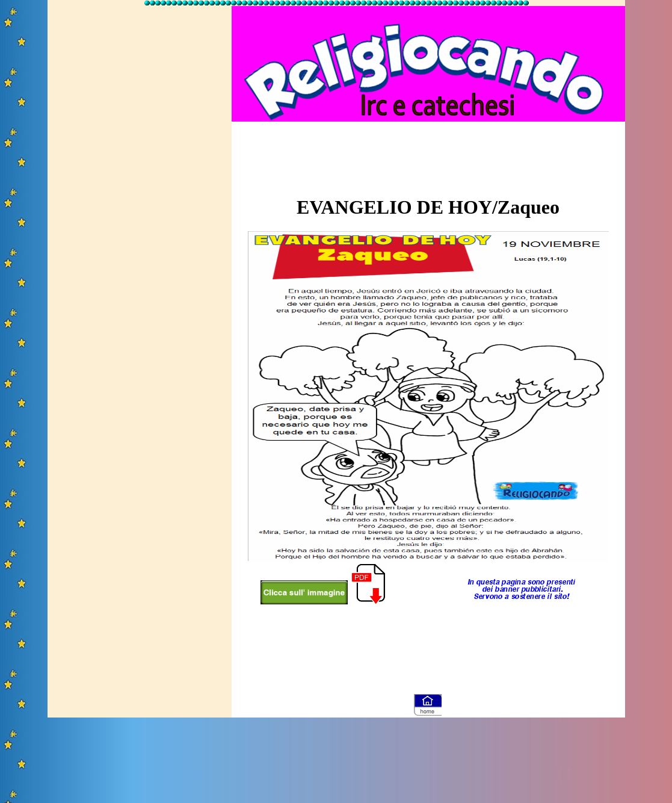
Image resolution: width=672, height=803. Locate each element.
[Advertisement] (140, 188)
